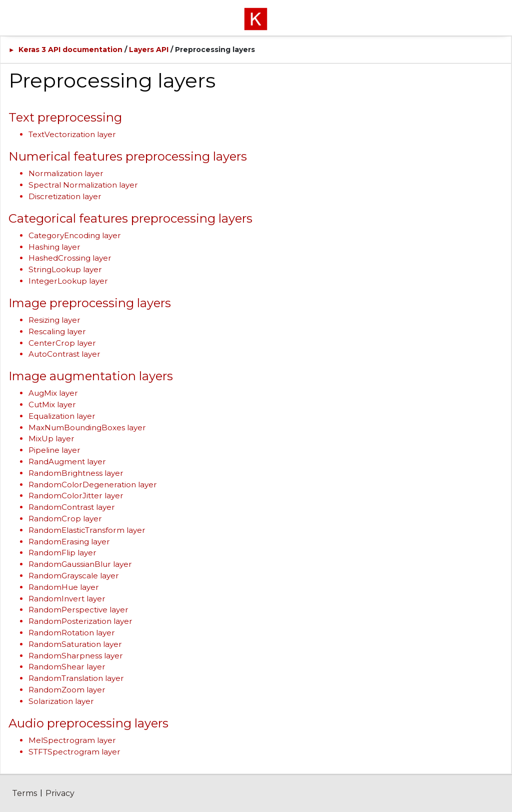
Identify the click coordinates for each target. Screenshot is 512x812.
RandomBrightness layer (76, 473)
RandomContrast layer (72, 507)
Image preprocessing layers (90, 303)
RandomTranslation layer (76, 678)
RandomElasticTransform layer (87, 530)
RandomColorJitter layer (76, 496)
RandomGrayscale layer (74, 576)
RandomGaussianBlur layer (80, 564)
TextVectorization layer (72, 134)
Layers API (149, 50)
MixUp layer (51, 439)
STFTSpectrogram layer (74, 752)
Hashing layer (54, 247)
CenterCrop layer (62, 343)
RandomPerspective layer (78, 610)
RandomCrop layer (65, 519)
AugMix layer (53, 393)
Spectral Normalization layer (83, 185)
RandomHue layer (64, 587)
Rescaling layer (57, 331)
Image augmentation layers (91, 376)
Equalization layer (62, 416)
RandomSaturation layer (75, 644)
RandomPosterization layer (80, 621)
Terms (24, 793)
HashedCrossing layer (70, 258)
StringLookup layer (65, 269)
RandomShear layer (67, 667)
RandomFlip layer (62, 553)
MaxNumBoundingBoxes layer (87, 428)
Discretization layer (65, 196)
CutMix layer (52, 404)
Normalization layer (66, 173)
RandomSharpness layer (76, 656)
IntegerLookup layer (68, 281)
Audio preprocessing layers (88, 723)
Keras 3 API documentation (70, 50)
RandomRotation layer (72, 633)
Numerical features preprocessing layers (128, 156)
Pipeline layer (54, 450)
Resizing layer (54, 320)
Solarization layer (61, 701)
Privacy (60, 793)
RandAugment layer (67, 462)
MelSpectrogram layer (72, 740)
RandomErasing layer (69, 542)
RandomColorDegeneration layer (93, 485)
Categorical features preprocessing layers (130, 218)
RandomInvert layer (67, 599)
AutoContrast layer (64, 354)
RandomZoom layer (67, 690)
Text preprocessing (65, 117)
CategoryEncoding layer (75, 235)
